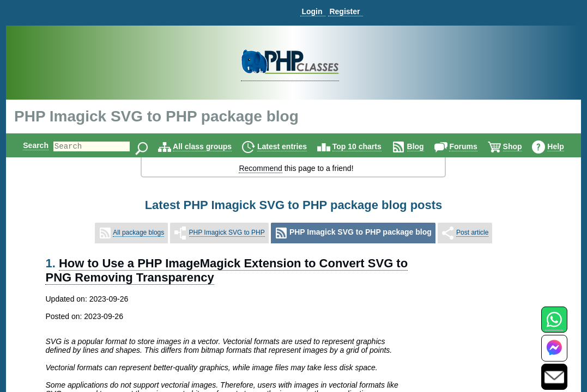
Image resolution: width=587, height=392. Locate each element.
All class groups (211, 146)
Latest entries (291, 146)
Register (344, 11)
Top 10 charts (366, 146)
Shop (522, 146)
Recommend (260, 168)
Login (312, 11)
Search (26, 145)
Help (565, 146)
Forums (472, 146)
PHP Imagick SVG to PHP (227, 232)
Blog (425, 146)
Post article (472, 232)
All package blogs (138, 232)
